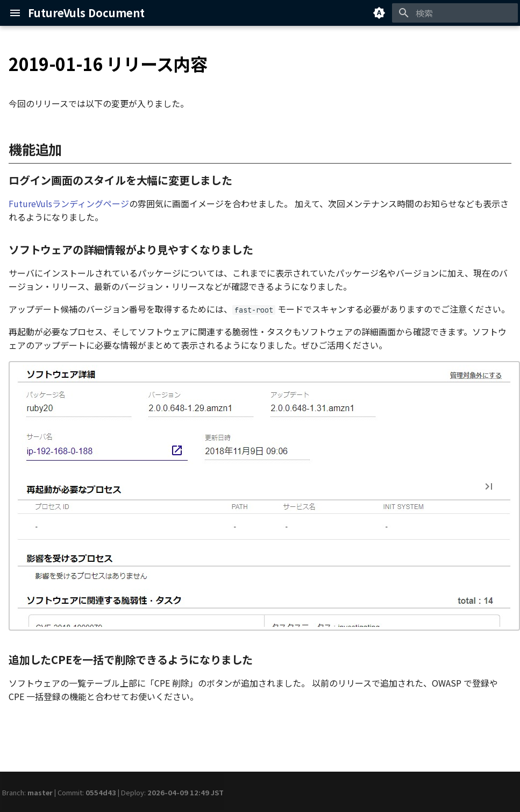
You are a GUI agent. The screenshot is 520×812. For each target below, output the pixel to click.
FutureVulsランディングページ (69, 203)
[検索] (455, 13)
